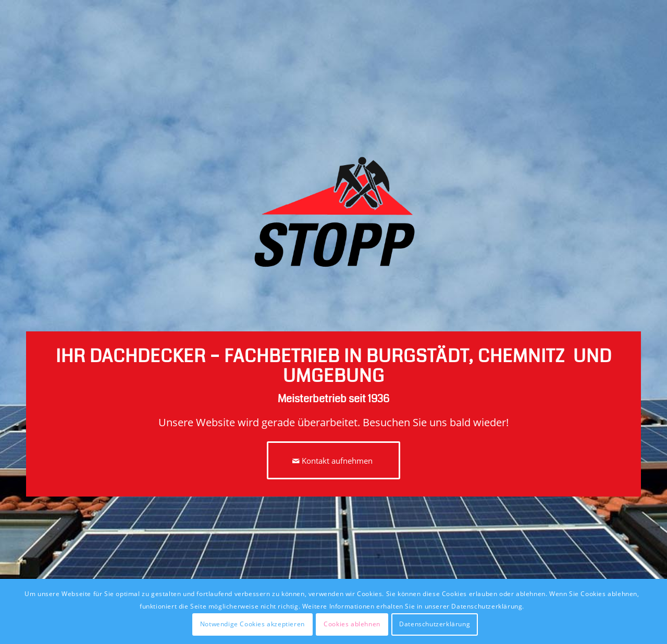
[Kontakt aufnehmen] (333, 460)
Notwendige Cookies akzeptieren (252, 624)
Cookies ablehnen (352, 624)
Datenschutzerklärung (435, 624)
